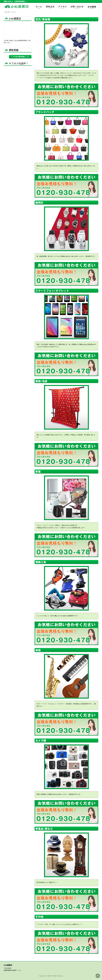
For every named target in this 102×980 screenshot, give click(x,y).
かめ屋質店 (49, 976)
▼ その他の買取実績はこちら (20, 57)
